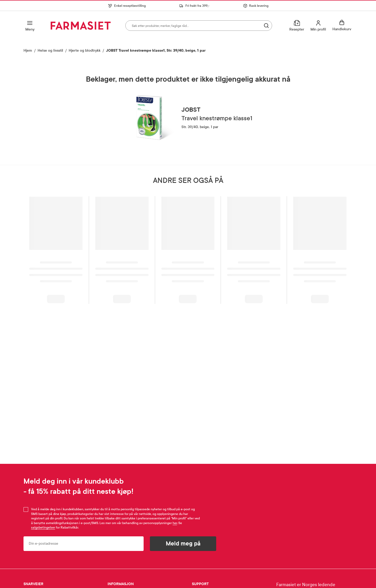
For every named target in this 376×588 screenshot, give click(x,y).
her (175, 523)
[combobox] (199, 26)
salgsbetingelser (43, 527)
